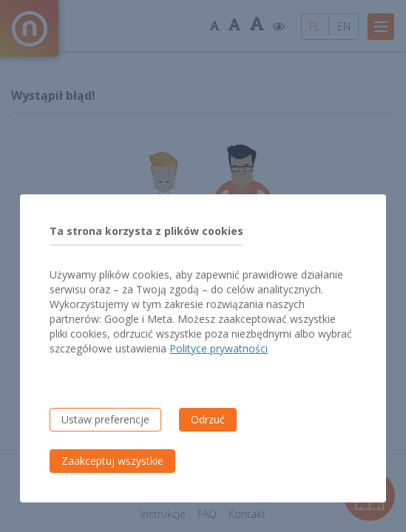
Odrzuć (208, 419)
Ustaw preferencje (105, 419)
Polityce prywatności (219, 348)
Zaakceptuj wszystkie (112, 461)
